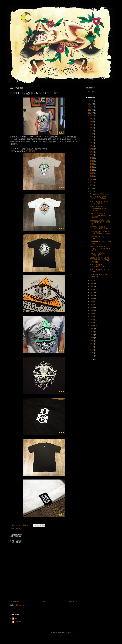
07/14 (92, 188)
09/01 (92, 167)
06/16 (92, 286)
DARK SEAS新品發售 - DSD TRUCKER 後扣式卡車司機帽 (100, 222)
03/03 (92, 332)
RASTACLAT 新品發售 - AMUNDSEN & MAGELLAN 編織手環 (100, 215)
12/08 (92, 125)
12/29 (92, 116)
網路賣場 (32, 151)
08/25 (92, 170)
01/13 (92, 353)
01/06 (92, 356)
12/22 (92, 119)
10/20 (92, 146)
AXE (16, 618)
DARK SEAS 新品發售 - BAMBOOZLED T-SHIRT (99, 228)
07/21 (92, 185)
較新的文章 (15, 601)
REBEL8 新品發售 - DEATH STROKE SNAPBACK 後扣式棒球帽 (100, 260)
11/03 (92, 140)
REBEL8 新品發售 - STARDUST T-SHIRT (98, 266)
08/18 (92, 173)
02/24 (92, 335)
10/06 (92, 152)
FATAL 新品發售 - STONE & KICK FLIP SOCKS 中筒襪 (100, 233)
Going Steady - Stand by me (99, 194)
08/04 (92, 179)
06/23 (92, 283)
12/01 (92, 128)
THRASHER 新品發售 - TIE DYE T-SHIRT (99, 254)
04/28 (92, 308)
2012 (90, 360)
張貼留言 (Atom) (21, 605)
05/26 (92, 295)
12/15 (92, 122)
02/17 (92, 338)
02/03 (92, 344)
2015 (90, 107)
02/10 (92, 341)
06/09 (92, 289)
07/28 (92, 182)
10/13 (92, 149)
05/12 (92, 301)
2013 (90, 113)
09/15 (92, 161)
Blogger (68, 633)
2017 (90, 101)
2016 (90, 104)
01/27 (92, 347)
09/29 (92, 155)
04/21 (92, 310)
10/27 (92, 143)
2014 (90, 110)
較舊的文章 (73, 601)
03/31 (92, 320)
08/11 (92, 176)
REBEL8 (19, 528)
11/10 (92, 137)
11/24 (92, 131)
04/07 (92, 317)
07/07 (92, 191)
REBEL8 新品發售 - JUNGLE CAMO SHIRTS (100, 203)
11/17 (92, 134)
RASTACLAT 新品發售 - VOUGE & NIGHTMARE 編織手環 (100, 248)
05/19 (92, 298)
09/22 (92, 158)
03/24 (92, 323)
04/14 (92, 314)
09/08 (92, 164)
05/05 (92, 305)
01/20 (92, 350)
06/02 (92, 292)
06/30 (92, 280)
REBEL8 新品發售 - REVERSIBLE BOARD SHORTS (98, 209)
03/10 (92, 329)
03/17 (92, 326)
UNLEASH (91, 91)
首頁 (44, 601)
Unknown (18, 622)
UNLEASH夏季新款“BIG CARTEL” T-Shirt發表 (98, 198)
